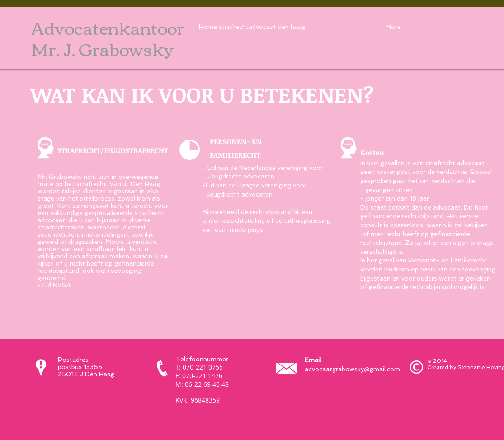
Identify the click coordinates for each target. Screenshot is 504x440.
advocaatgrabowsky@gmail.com (352, 369)
